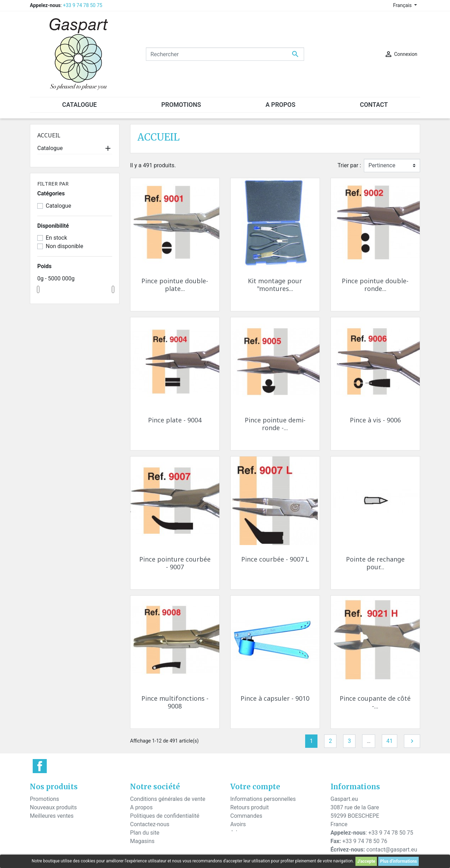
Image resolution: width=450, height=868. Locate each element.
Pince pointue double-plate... (175, 285)
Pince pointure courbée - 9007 (175, 563)
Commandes (246, 816)
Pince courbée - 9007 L (275, 559)
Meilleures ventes (52, 816)
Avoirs (238, 824)
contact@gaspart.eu (392, 850)
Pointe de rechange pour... (375, 563)
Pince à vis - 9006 (375, 420)
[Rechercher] (225, 54)
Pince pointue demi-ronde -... (275, 424)
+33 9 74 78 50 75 (83, 5)
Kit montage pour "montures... (275, 285)
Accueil (49, 135)
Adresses (242, 833)
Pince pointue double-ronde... (375, 285)
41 (390, 741)
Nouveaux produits (53, 807)
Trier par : (349, 165)
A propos (141, 807)
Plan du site (145, 833)
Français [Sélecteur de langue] (403, 5)
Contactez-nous (150, 824)
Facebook (40, 766)
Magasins (142, 841)
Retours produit (249, 807)
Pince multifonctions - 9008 (175, 702)
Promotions (44, 799)
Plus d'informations (398, 861)
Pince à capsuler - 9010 (275, 698)
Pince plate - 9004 (175, 420)
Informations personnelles (263, 799)
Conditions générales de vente (168, 799)
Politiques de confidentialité (165, 816)
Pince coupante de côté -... (375, 702)
